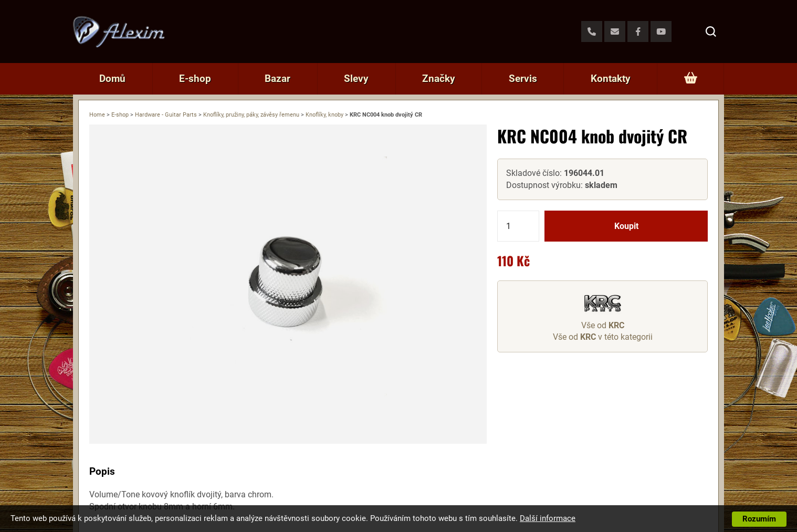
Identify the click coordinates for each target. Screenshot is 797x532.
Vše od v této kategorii (603, 337)
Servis (523, 79)
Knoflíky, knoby (324, 115)
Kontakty (611, 79)
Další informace (548, 518)
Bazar (277, 79)
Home (97, 115)
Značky (439, 79)
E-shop (195, 79)
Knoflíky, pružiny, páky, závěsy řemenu (251, 115)
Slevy (356, 79)
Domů (112, 79)
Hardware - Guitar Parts (166, 115)
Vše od (603, 325)
